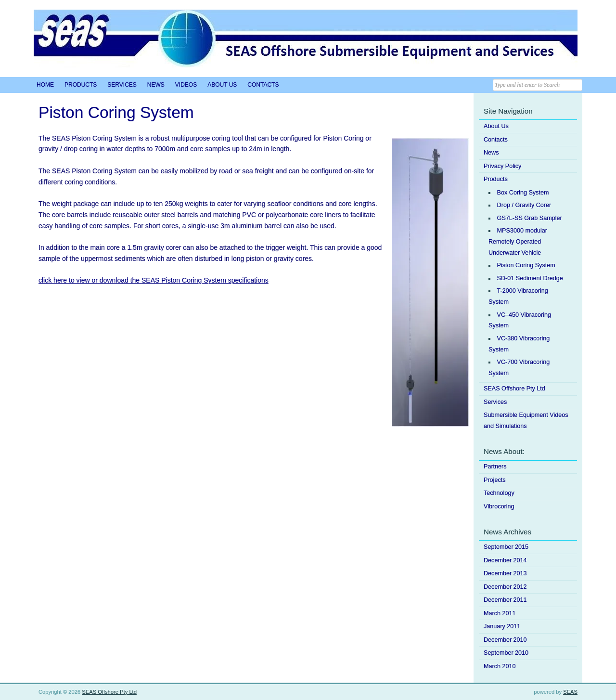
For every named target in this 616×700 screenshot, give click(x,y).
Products (81, 85)
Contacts (263, 85)
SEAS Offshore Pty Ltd (514, 389)
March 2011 (500, 613)
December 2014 (505, 560)
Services (122, 85)
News (156, 85)
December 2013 (505, 573)
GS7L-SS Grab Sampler (530, 218)
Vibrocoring (499, 506)
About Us (222, 85)
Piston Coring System (526, 265)
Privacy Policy (502, 166)
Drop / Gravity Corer (524, 205)
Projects (495, 480)
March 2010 (500, 666)
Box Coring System (523, 193)
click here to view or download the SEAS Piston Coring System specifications (154, 280)
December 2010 (505, 640)
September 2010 (506, 653)
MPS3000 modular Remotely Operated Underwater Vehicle (518, 242)
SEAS (570, 692)
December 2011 (505, 600)
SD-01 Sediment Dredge (530, 278)
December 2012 (505, 587)
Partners (495, 467)
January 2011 (502, 626)
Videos (186, 85)
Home (45, 85)
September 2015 (506, 547)
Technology (499, 493)
